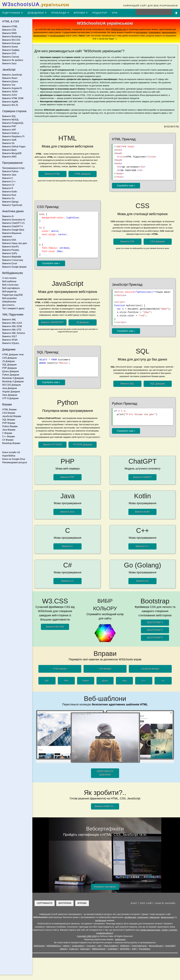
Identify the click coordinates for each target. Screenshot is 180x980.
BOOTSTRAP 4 (155, 636)
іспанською (145, 923)
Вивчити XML (9, 320)
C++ (145, 686)
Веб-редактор (9, 292)
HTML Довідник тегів (13, 355)
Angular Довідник (11, 392)
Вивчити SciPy (10, 253)
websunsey (121, 945)
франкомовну (47, 36)
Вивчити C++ (9, 182)
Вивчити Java (9, 175)
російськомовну (65, 36)
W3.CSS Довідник (12, 385)
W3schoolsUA (36, 4)
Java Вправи (9, 430)
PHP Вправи (9, 423)
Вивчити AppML (10, 102)
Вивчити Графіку (11, 50)
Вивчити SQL (9, 116)
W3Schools (40, 951)
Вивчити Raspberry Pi (13, 136)
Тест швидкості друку (13, 308)
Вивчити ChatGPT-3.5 (13, 223)
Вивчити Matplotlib (12, 257)
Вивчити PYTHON (54, 450)
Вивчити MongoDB (12, 153)
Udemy (67, 951)
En (165, 126)
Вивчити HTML (10, 26)
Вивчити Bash (9, 150)
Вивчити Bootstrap (12, 37)
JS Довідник (9, 361)
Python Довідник (11, 375)
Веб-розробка (9, 298)
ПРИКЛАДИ (60, 13)
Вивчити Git (8, 143)
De (172, 126)
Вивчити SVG (9, 53)
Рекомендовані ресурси (15, 462)
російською (103, 926)
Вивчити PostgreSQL (13, 123)
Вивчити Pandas (11, 250)
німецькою (157, 923)
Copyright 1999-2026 (88, 942)
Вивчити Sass (9, 63)
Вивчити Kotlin (10, 192)
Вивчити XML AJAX (12, 323)
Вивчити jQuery (10, 81)
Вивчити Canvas (11, 57)
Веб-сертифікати (11, 288)
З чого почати (9, 278)
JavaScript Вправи (12, 416)
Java (126, 686)
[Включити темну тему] (176, 13)
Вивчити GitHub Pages (14, 147)
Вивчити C (8, 178)
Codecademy (79, 951)
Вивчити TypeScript (12, 205)
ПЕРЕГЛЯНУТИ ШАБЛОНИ (106, 779)
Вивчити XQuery (11, 343)
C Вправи (7, 433)
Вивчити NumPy (11, 247)
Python (87, 686)
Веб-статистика (10, 285)
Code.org (75, 954)
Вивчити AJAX (10, 95)
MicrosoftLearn (157, 951)
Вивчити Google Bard (13, 230)
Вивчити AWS (9, 157)
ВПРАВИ (81, 13)
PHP (67, 686)
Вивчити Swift (9, 140)
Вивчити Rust (9, 195)
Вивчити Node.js (11, 133)
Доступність (8, 305)
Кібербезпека (9, 302)
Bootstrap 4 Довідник (13, 381)
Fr (175, 126)
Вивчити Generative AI (14, 220)
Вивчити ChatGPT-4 (12, 226)
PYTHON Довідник (84, 450)
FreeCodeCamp (140, 951)
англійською (133, 923)
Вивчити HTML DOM (13, 98)
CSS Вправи (9, 413)
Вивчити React (10, 78)
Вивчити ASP (9, 130)
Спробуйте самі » (127, 186)
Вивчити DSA (9, 240)
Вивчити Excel (10, 263)
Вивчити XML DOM (12, 326)
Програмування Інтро (13, 168)
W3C (135, 954)
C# (164, 686)
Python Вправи (10, 426)
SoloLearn (86, 954)
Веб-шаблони (9, 281)
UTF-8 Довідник (10, 398)
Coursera (92, 951)
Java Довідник (10, 388)
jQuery (106, 686)
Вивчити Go (8, 198)
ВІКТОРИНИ (67, 909)
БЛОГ (134, 909)
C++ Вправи (9, 436)
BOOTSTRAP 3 (155, 628)
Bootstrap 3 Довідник (13, 378)
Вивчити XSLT (10, 336)
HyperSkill (171, 951)
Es (168, 126)
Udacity (64, 954)
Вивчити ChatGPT (143, 483)
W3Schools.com (120, 29)
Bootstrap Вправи (11, 443)
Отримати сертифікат (106, 892)
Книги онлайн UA (11, 452)
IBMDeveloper (100, 954)
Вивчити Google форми (14, 267)
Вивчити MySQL (11, 120)
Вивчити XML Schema (14, 333)
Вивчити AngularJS (12, 88)
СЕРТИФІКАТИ (47, 909)
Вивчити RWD (9, 33)
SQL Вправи (9, 420)
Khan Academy (112, 951)
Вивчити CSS (9, 30)
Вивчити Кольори (11, 43)
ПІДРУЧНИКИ (13, 13)
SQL (48, 686)
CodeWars (114, 954)
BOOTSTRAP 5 (155, 643)
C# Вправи (8, 440)
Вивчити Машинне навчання (12, 235)
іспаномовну (156, 32)
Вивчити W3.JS (10, 105)
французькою (170, 923)
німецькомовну (170, 32)
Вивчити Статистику (13, 260)
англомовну (143, 32)
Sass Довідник (10, 395)
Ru (178, 126)
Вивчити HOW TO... (106, 812)
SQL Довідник (9, 365)
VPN (115, 13)
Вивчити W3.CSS (11, 40)
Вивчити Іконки (10, 47)
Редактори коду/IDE (13, 295)
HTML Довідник (84, 174)
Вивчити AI (8, 216)
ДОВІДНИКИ (37, 13)
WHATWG (126, 954)
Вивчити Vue (9, 85)
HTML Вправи (9, 410)
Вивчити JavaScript (12, 75)
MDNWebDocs (55, 951)
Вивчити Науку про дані (15, 243)
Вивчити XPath (10, 340)
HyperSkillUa (9, 456)
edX (101, 951)
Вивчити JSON (10, 92)
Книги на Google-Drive (14, 459)
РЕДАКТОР (100, 13)
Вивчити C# (8, 185)
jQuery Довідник (11, 371)
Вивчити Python (10, 171)
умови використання (156, 935)
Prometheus (146, 954)
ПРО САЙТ (147, 909)
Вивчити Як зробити (13, 60)
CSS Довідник (9, 358)
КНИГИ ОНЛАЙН (166, 909)
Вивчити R (8, 188)
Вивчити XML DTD (12, 330)
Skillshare (126, 951)
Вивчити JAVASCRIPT (54, 322)
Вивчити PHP (9, 126)
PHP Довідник (9, 368)
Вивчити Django (10, 202)
